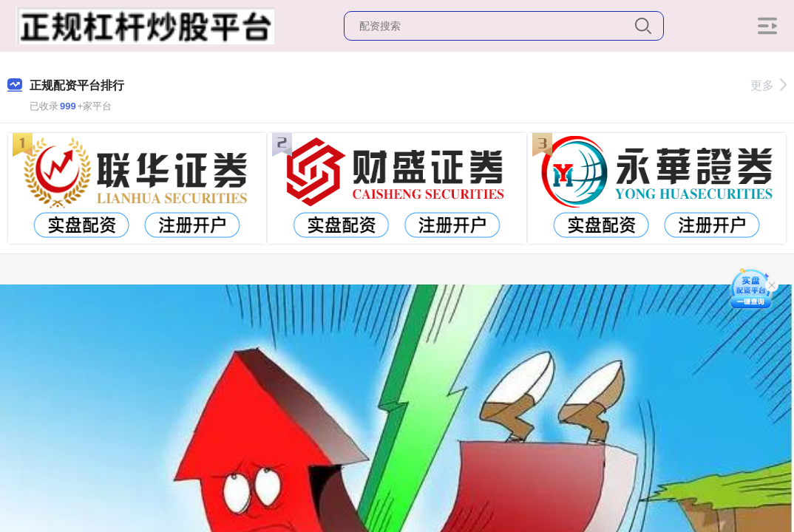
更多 (768, 85)
